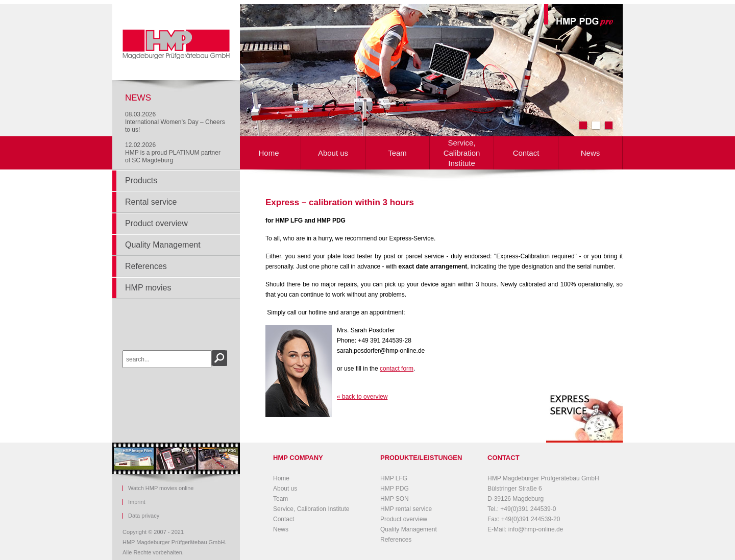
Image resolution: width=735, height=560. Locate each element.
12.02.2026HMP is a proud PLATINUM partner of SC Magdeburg (173, 153)
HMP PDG (395, 489)
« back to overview (362, 397)
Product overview (156, 223)
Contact (526, 153)
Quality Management (163, 245)
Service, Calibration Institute (462, 153)
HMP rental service (406, 509)
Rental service (151, 202)
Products (141, 180)
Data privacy (144, 516)
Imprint (137, 502)
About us (333, 153)
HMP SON (395, 499)
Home (268, 153)
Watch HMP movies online (161, 488)
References (146, 266)
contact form (397, 369)
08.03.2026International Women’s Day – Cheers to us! (175, 122)
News (591, 153)
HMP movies (148, 288)
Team (397, 153)
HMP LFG (394, 478)
